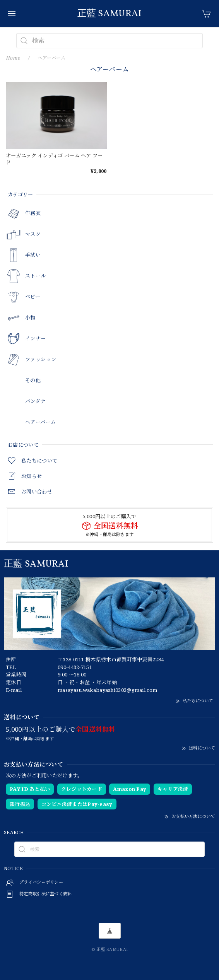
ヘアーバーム (40, 422)
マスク (33, 234)
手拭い (33, 255)
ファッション (41, 360)
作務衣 (33, 213)
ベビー (33, 297)
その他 (33, 381)
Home (13, 58)
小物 (30, 318)
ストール (35, 276)
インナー (35, 339)
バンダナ (35, 401)
